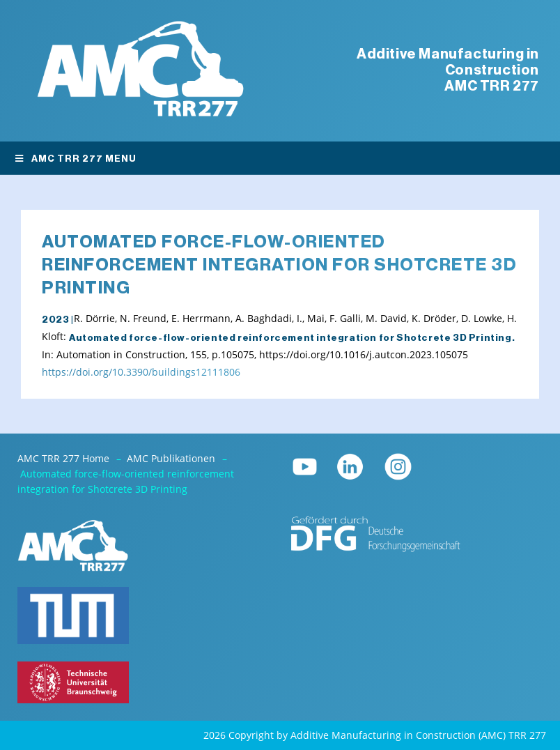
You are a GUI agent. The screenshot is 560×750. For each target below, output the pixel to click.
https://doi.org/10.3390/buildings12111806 (141, 372)
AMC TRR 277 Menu (75, 159)
